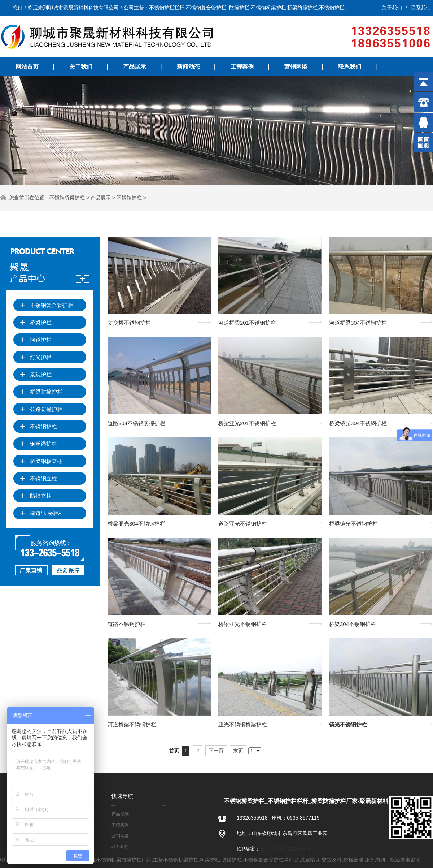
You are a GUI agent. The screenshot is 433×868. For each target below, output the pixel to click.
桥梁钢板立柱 (41, 461)
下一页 (216, 751)
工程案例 (242, 67)
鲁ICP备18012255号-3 (285, 849)
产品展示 (135, 67)
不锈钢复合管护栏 (47, 305)
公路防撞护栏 (41, 409)
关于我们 (392, 8)
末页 (238, 751)
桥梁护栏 (36, 322)
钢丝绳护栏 (38, 444)
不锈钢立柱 (38, 478)
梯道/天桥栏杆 (42, 513)
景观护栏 (36, 374)
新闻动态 (188, 67)
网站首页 (27, 67)
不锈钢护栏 (129, 198)
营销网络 (296, 67)
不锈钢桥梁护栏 (67, 198)
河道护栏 (36, 340)
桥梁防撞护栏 (41, 392)
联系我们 (421, 8)
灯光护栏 (36, 357)
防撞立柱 (36, 496)
